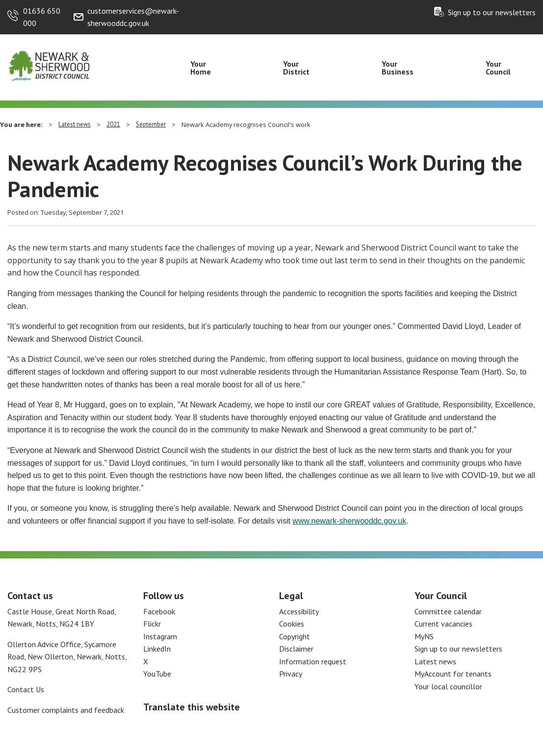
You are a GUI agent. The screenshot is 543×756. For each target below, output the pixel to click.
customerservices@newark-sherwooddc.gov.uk (133, 17)
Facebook (159, 611)
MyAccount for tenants (453, 674)
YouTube (157, 674)
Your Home (201, 68)
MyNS (424, 636)
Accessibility (299, 611)
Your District (296, 68)
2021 (113, 124)
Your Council (498, 68)
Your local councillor (448, 686)
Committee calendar (448, 611)
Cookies (292, 624)
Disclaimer (296, 649)
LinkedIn (157, 649)
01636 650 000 (42, 17)
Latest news (75, 124)
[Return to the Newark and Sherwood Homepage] (49, 64)
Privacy (291, 674)
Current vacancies (443, 624)
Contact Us (26, 689)
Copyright (295, 636)
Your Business (398, 68)
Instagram (160, 636)
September (151, 124)
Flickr (152, 624)
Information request (313, 661)
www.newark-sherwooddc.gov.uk (349, 521)
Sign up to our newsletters (492, 12)
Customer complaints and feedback (66, 710)
